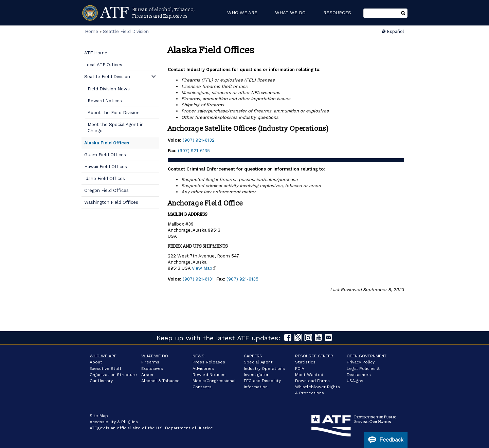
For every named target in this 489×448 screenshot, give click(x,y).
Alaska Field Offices (107, 143)
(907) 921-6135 (194, 151)
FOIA (300, 369)
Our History (101, 381)
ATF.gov (97, 428)
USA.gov (355, 381)
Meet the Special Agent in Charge (116, 128)
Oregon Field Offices (106, 190)
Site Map (99, 416)
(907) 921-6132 (199, 140)
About (96, 362)
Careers (253, 356)
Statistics (305, 362)
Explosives (152, 369)
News (198, 356)
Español (393, 31)
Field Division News (109, 89)
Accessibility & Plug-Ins (114, 422)
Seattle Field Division (126, 31)
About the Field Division (114, 113)
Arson (147, 375)
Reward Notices (105, 101)
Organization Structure (113, 375)
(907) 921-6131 (198, 279)
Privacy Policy (361, 362)
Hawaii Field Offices (106, 167)
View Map (204, 268)
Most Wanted (309, 375)
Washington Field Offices (111, 202)
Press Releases (209, 362)
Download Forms (312, 381)
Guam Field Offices (105, 155)
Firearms (150, 362)
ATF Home (96, 53)
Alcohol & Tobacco (160, 381)
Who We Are (103, 356)
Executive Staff (105, 369)
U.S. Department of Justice (185, 428)
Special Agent (258, 362)
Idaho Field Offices (105, 178)
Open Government (367, 356)
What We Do (155, 356)
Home (92, 31)
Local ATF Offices (103, 65)
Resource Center (314, 356)
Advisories (203, 369)
